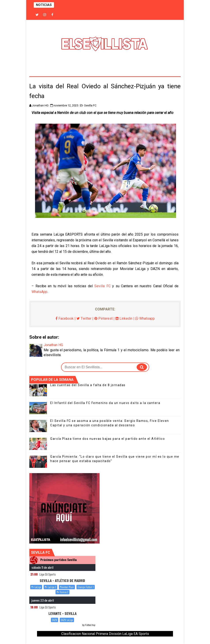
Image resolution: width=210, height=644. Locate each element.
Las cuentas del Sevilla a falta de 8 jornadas (88, 385)
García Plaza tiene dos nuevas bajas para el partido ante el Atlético (108, 439)
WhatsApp (39, 292)
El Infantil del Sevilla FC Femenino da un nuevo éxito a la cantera (105, 403)
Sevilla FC (90, 105)
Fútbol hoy (90, 625)
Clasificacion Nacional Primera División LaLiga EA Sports (105, 634)
